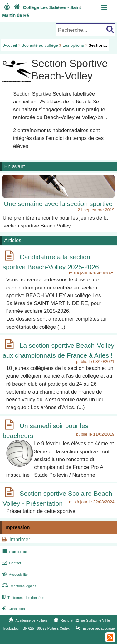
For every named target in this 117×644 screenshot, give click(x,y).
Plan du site (14, 552)
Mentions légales (18, 586)
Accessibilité (14, 575)
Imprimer (20, 539)
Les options (73, 45)
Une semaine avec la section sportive (58, 204)
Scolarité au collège (40, 45)
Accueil (10, 45)
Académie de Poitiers (31, 620)
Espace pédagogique (99, 628)
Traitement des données (22, 598)
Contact (11, 563)
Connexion (13, 609)
